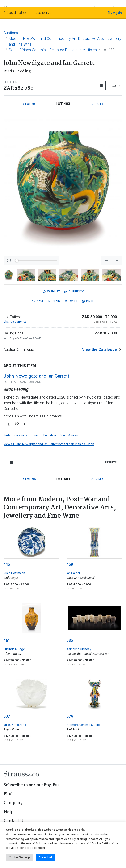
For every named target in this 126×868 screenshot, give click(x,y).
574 (70, 716)
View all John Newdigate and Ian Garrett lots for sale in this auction (49, 444)
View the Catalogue (99, 349)
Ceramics (21, 435)
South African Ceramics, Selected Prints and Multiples (53, 50)
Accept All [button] (46, 857)
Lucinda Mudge (14, 649)
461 (7, 641)
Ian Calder (73, 573)
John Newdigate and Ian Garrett (36, 376)
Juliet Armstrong (15, 725)
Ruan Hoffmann (14, 573)
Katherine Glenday (79, 649)
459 (70, 565)
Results (115, 86)
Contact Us (15, 821)
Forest (35, 435)
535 (70, 641)
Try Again (115, 13)
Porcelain (50, 435)
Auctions (11, 33)
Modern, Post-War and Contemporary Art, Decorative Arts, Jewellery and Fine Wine (65, 41)
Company (13, 803)
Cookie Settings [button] (20, 857)
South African (69, 435)
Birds (7, 435)
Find (8, 794)
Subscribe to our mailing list (31, 785)
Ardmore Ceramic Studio (83, 725)
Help (9, 812)
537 (7, 716)
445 (7, 565)
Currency (74, 291)
